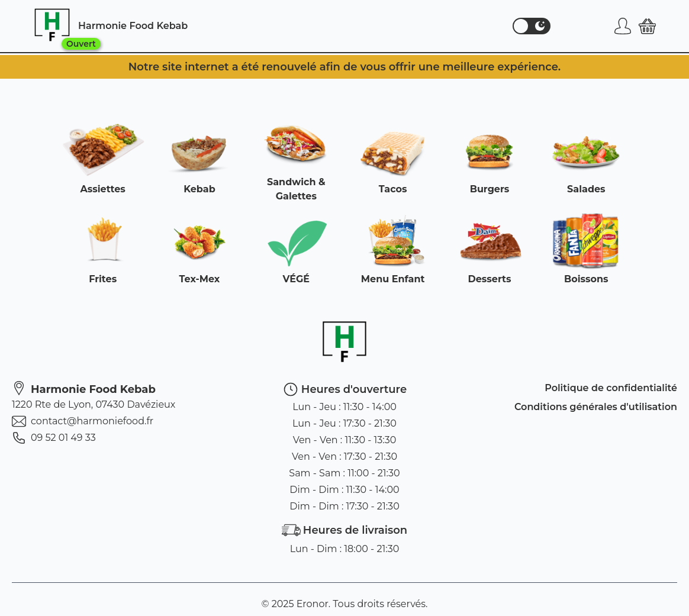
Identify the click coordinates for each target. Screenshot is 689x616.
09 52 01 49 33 (54, 438)
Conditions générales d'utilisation (596, 407)
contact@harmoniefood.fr (83, 421)
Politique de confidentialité (611, 388)
